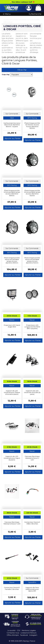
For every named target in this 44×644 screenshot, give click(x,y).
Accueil (6, 20)
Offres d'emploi (13, 635)
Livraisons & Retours (28, 633)
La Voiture (14, 20)
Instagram (33, 635)
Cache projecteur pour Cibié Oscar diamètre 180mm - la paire (12, 125)
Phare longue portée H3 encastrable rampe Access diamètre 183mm (12, 193)
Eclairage (23, 20)
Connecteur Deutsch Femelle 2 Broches (12, 588)
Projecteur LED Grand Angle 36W (12, 326)
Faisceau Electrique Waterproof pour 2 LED (32, 458)
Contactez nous (13, 633)
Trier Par (6, 75)
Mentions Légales (29, 630)
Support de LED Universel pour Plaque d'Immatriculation (12, 392)
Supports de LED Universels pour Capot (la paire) (12, 458)
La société (11, 630)
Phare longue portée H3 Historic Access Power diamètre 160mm (32, 126)
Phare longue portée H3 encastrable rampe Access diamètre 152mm (32, 193)
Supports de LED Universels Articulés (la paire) (32, 392)
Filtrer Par (22, 70)
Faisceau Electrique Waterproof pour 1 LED (12, 523)
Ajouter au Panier (13, 138)
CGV (19, 630)
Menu (7, 14)
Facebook (24, 635)
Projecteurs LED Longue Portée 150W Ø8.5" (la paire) (32, 327)
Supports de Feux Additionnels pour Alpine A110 (32, 589)
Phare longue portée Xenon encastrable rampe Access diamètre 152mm (32, 260)
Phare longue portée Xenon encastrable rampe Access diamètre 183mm (12, 260)
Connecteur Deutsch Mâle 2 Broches (32, 523)
